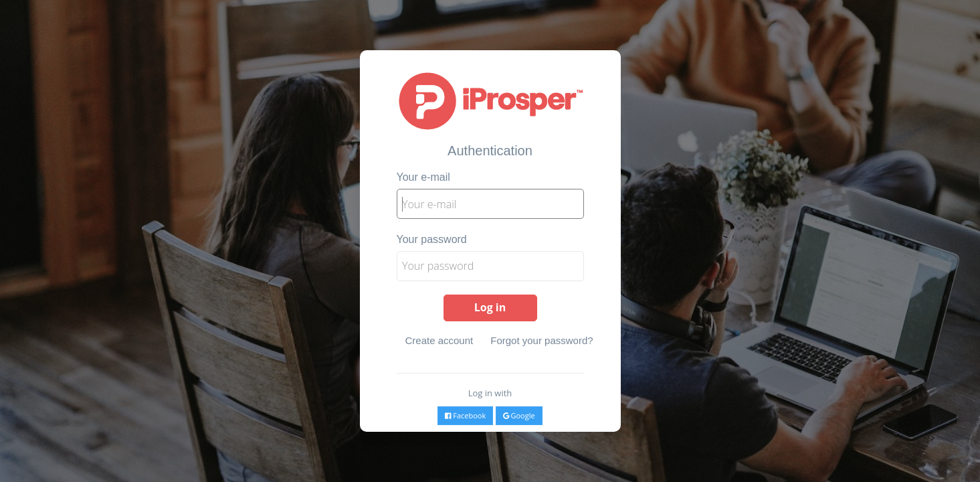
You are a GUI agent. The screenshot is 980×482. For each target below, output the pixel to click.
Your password (432, 239)
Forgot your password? (542, 340)
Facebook (465, 415)
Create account (439, 340)
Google (519, 415)
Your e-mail (423, 177)
